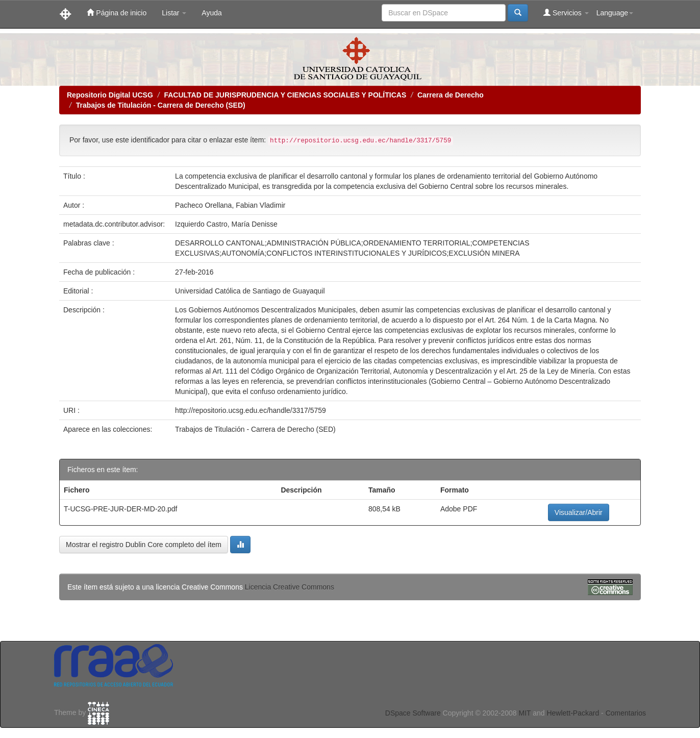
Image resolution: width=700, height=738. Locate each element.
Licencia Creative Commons (290, 587)
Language (615, 13)
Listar (174, 13)
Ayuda (211, 13)
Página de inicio (117, 13)
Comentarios (626, 713)
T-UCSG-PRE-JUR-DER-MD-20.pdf (120, 509)
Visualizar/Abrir (579, 512)
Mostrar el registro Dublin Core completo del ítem (144, 545)
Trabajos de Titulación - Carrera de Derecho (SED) (161, 105)
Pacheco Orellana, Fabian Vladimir (230, 205)
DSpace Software (413, 713)
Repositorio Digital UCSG (110, 95)
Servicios (566, 13)
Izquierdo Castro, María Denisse (226, 224)
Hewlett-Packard (573, 713)
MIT (524, 713)
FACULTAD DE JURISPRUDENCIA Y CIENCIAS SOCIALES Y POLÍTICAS (285, 95)
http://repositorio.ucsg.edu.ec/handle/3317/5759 (251, 410)
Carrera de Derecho (451, 95)
